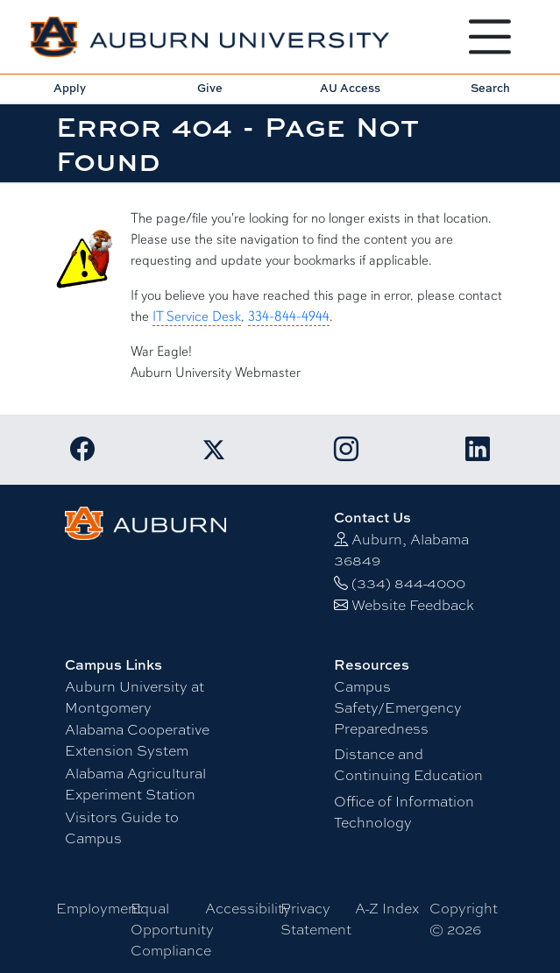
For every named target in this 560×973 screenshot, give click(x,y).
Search (490, 88)
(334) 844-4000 (408, 583)
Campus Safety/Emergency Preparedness (398, 708)
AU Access (350, 88)
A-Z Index (387, 909)
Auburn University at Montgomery (135, 697)
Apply (70, 88)
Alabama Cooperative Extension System (137, 740)
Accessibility (248, 909)
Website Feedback (413, 605)
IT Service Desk (197, 316)
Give (210, 88)
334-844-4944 (289, 316)
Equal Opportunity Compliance (172, 930)
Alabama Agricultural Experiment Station (135, 784)
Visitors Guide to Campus (122, 828)
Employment (99, 909)
